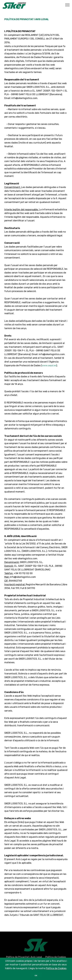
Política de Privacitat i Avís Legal (24, 958)
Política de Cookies (56, 958)
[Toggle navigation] (67, 5)
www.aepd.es (49, 365)
